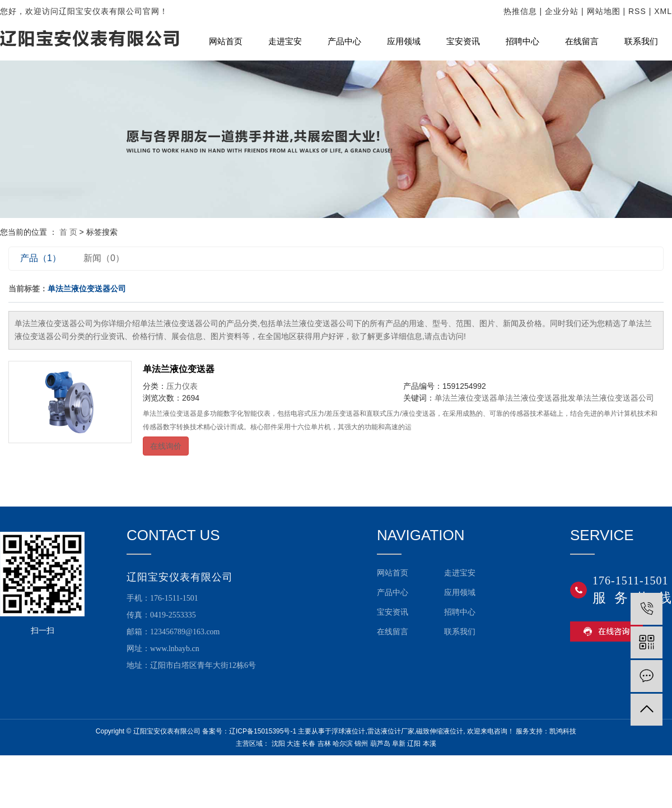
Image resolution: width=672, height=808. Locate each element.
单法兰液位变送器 (179, 369)
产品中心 (344, 41)
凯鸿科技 (563, 731)
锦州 (361, 744)
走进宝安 (285, 41)
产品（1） (41, 258)
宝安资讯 (463, 41)
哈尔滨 (343, 744)
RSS (637, 11)
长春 (309, 744)
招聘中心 (522, 41)
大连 (293, 744)
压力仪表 (182, 386)
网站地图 (604, 11)
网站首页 (226, 41)
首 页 (68, 232)
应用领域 (404, 41)
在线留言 (582, 41)
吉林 (324, 744)
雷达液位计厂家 (391, 731)
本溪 (430, 744)
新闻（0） (104, 258)
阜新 (399, 744)
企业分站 (562, 11)
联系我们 (641, 41)
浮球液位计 (348, 731)
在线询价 (166, 446)
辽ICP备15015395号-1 (263, 731)
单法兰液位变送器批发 (536, 398)
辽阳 (414, 744)
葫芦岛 (380, 744)
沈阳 (278, 744)
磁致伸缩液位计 (440, 731)
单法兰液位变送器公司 (615, 398)
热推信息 (520, 11)
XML (663, 11)
